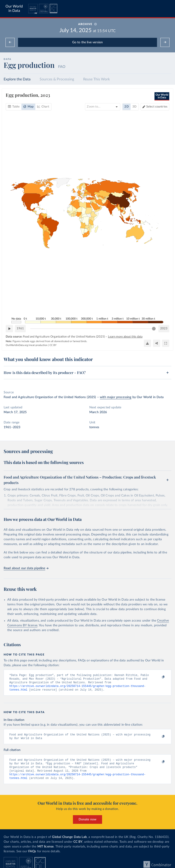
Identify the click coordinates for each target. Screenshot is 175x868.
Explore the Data (17, 79)
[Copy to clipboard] (158, 677)
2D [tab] (126, 107)
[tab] (14, 107)
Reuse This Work (97, 79)
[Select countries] (155, 107)
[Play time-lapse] (9, 329)
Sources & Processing (57, 79)
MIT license (46, 850)
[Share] (157, 343)
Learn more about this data (125, 337)
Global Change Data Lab (69, 840)
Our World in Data (14, 9)
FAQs (32, 854)
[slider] (154, 329)
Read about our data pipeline (26, 568)
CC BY (53, 345)
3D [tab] (134, 107)
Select (157, 107)
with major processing (116, 397)
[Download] (147, 343)
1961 (20, 328)
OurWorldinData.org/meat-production (27, 345)
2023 (164, 328)
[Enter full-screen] (166, 343)
